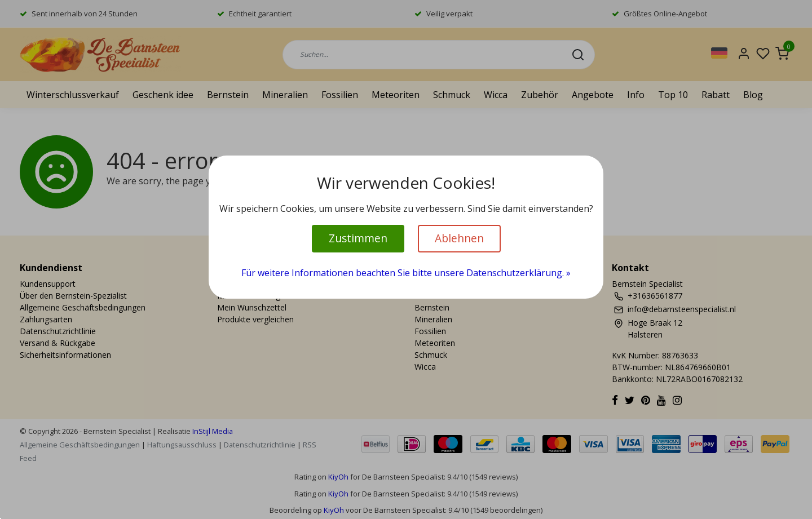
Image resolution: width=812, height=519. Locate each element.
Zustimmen (358, 238)
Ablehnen (459, 238)
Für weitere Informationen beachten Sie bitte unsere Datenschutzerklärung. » (406, 273)
